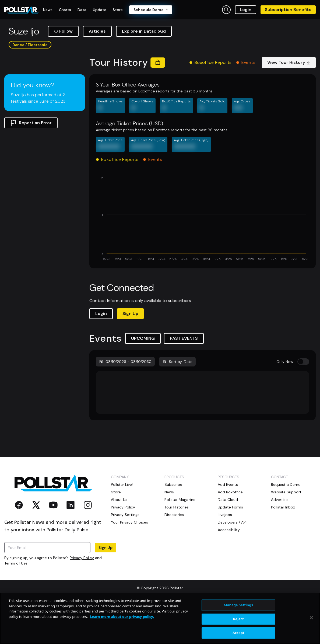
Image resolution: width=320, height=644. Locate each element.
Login (246, 10)
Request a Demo (286, 526)
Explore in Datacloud (144, 73)
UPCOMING (143, 380)
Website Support (286, 534)
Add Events (228, 526)
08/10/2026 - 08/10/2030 (125, 403)
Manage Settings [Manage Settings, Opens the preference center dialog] (239, 605)
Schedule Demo (151, 10)
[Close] (311, 618)
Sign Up (130, 355)
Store (116, 534)
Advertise (279, 541)
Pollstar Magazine (180, 541)
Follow (63, 73)
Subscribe (173, 526)
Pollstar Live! (122, 526)
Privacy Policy (123, 549)
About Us (119, 541)
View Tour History (289, 104)
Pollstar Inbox (283, 549)
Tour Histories (177, 549)
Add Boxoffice (230, 534)
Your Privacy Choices (129, 564)
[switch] (303, 403)
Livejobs (225, 556)
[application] (203, 260)
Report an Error (31, 164)
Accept (238, 633)
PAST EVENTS (184, 380)
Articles (97, 73)
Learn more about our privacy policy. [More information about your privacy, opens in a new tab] (122, 617)
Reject (238, 619)
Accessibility (229, 571)
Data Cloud (228, 541)
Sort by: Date (177, 403)
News (169, 534)
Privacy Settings (125, 556)
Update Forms (230, 549)
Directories (174, 556)
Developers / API (232, 564)
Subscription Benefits (288, 10)
